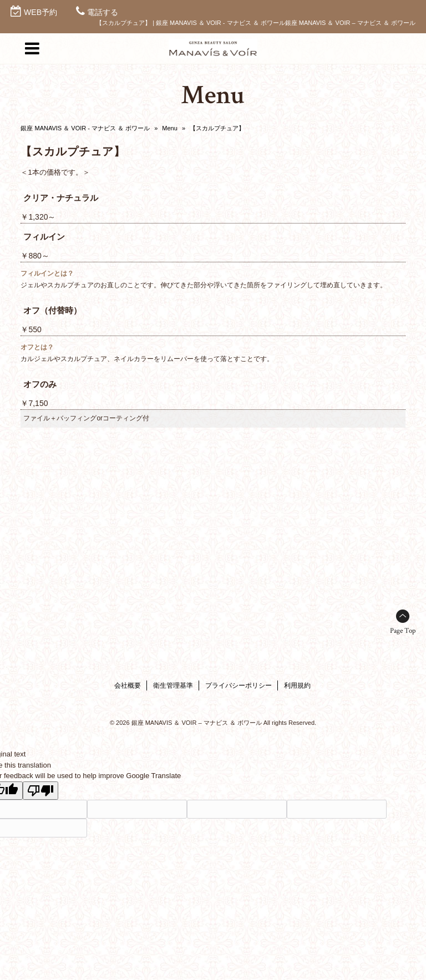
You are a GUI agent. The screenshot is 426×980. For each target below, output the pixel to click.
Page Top (403, 631)
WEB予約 (40, 12)
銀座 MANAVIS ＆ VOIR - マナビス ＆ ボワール (85, 128)
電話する (103, 12)
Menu (170, 128)
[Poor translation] (40, 791)
